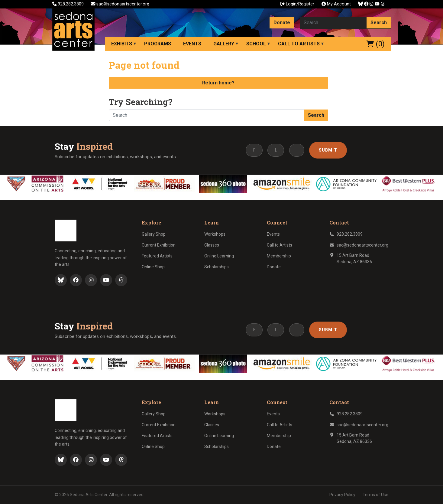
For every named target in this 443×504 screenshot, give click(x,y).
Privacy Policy (342, 495)
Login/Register (297, 4)
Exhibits (122, 44)
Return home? (218, 83)
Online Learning (219, 256)
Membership (279, 256)
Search (379, 23)
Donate (282, 23)
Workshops (215, 234)
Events (192, 44)
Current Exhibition (159, 245)
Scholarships (217, 267)
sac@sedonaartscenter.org (120, 4)
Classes (212, 245)
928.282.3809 (69, 4)
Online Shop (153, 267)
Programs (158, 44)
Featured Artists (157, 256)
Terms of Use (375, 495)
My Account (336, 4)
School (256, 44)
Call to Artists (299, 44)
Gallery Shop (154, 234)
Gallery (224, 44)
